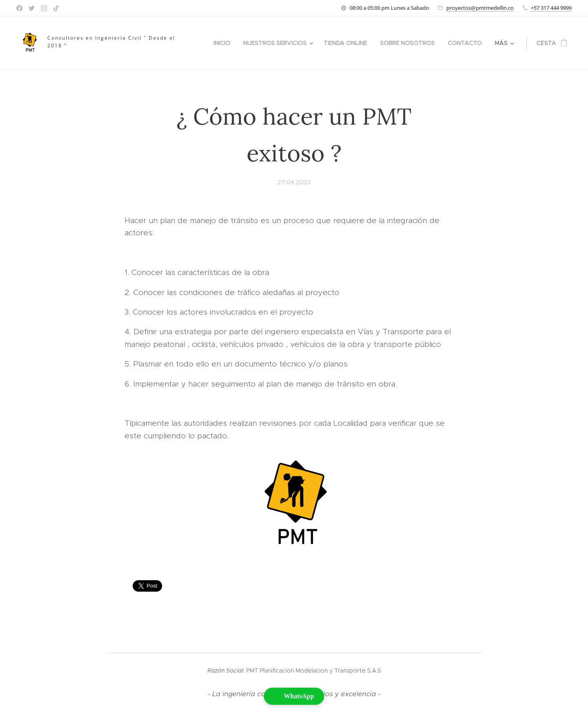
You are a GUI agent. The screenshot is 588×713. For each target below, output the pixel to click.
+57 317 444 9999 (551, 8)
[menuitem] (224, 43)
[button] (294, 696)
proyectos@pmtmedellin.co (480, 8)
